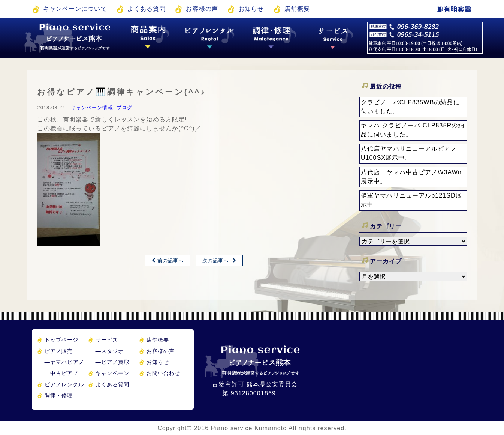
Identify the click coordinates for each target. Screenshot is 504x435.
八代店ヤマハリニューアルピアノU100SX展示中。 (409, 153)
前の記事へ (171, 260)
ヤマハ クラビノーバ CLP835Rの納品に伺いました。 (413, 130)
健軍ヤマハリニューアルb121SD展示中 (411, 200)
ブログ (124, 107)
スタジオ (110, 351)
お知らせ (251, 9)
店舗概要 (297, 9)
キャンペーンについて (75, 9)
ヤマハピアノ (64, 362)
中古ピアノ (62, 373)
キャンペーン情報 (92, 107)
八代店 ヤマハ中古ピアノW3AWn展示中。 (411, 177)
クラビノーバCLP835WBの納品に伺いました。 (410, 107)
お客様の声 (202, 9)
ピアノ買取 (113, 362)
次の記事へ (216, 260)
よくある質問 (147, 9)
